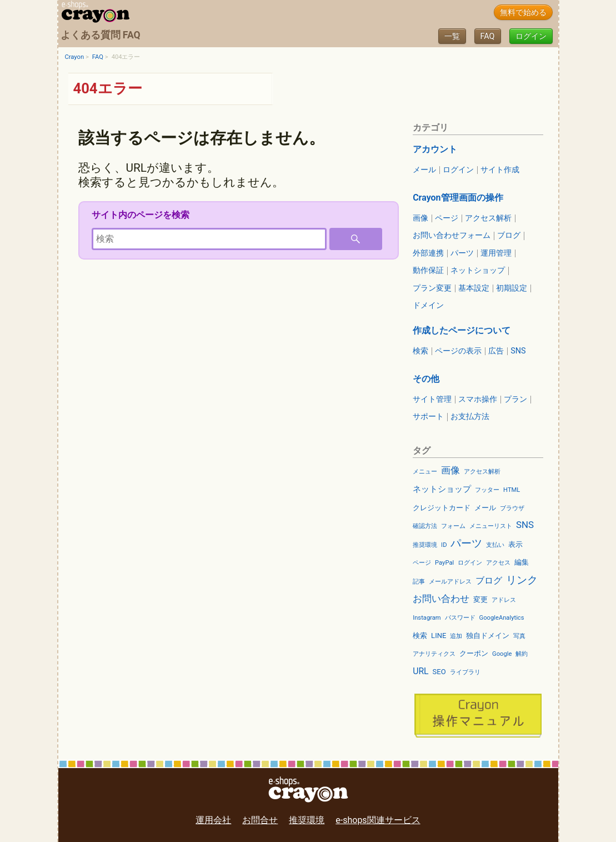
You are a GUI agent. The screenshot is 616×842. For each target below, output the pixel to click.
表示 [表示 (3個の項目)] (515, 544)
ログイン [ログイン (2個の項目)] (470, 563)
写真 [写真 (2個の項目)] (519, 636)
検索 (420, 351)
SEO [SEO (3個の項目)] (439, 672)
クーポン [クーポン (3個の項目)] (474, 653)
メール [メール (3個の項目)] (485, 508)
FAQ (488, 36)
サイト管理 (432, 400)
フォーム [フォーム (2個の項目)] (453, 526)
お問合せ (260, 820)
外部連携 (428, 253)
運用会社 (213, 820)
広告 (496, 351)
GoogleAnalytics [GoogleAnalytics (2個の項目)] (502, 618)
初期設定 (512, 288)
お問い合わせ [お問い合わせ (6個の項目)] (441, 599)
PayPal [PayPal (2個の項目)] (444, 563)
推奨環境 (307, 820)
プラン (515, 400)
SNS (518, 351)
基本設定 (474, 288)
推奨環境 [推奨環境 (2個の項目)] (425, 545)
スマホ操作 (478, 400)
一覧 (452, 36)
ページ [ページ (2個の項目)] (422, 563)
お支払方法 (470, 417)
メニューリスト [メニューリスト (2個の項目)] (491, 526)
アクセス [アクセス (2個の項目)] (498, 563)
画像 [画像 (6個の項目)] (450, 470)
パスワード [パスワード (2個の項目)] (460, 618)
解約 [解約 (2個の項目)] (522, 654)
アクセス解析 (488, 218)
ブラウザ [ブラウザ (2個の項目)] (512, 508)
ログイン (531, 36)
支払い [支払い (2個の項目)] (495, 545)
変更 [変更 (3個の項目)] (480, 599)
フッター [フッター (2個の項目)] (487, 490)
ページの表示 (458, 351)
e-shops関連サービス (378, 820)
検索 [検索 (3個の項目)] (420, 636)
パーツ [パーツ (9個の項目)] (466, 543)
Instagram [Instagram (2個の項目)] (427, 618)
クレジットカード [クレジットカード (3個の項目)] (442, 508)
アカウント (435, 149)
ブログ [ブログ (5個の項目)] (489, 581)
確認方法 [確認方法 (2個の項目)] (425, 526)
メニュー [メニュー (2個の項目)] (425, 472)
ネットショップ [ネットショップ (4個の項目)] (442, 489)
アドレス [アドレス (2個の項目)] (504, 600)
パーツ (462, 253)
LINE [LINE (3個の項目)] (439, 636)
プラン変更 (432, 288)
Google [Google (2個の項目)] (502, 654)
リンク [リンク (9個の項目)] (522, 580)
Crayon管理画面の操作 (458, 198)
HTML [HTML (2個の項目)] (512, 490)
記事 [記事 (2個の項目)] (419, 582)
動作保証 (428, 271)
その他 (426, 379)
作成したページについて (462, 330)
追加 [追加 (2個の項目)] (456, 636)
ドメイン (428, 306)
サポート (428, 417)
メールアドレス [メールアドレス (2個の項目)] (450, 582)
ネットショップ (478, 271)
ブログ (509, 236)
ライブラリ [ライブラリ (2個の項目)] (465, 672)
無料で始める (523, 13)
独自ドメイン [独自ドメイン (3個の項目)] (488, 636)
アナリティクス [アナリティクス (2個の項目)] (434, 654)
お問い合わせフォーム (452, 236)
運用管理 (496, 253)
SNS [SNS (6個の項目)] (525, 525)
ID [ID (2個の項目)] (444, 545)
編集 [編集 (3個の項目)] (522, 562)
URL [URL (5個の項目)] (421, 671)
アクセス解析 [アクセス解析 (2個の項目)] (482, 472)
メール (424, 170)
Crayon (75, 57)
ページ (447, 218)
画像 (420, 218)
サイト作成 (500, 170)
